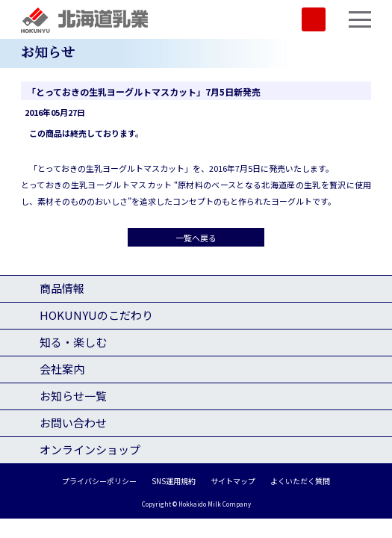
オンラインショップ (90, 449)
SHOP (314, 19)
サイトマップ (233, 481)
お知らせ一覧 (73, 396)
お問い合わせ (73, 423)
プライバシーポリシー (99, 481)
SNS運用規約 (174, 481)
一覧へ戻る (196, 238)
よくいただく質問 (300, 481)
